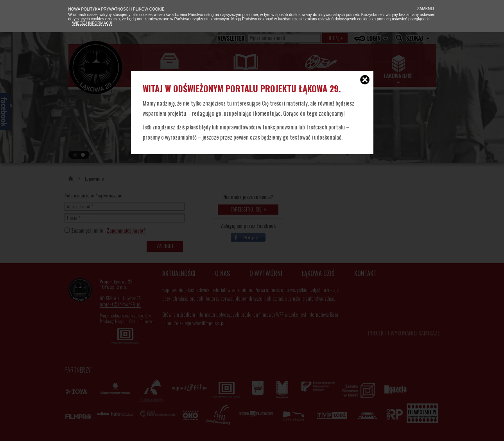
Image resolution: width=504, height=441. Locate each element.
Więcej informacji (92, 23)
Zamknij (425, 9)
